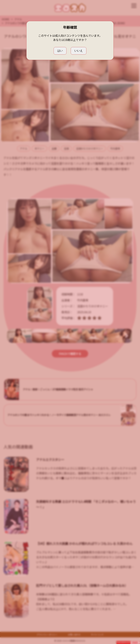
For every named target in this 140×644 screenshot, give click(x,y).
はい (60, 51)
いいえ (79, 51)
